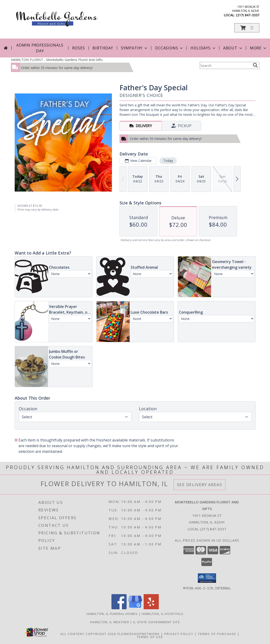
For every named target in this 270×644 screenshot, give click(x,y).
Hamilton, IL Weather (110, 622)
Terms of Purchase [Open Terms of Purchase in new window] (217, 634)
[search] (255, 65)
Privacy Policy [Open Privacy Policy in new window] (179, 634)
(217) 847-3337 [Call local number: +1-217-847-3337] (248, 15)
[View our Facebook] (119, 608)
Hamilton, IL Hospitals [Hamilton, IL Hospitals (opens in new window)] (163, 614)
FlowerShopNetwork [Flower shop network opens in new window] (139, 634)
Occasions (169, 48)
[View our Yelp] (151, 608)
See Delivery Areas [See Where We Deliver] (200, 485)
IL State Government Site (157, 622)
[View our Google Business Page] (135, 608)
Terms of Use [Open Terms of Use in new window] (150, 637)
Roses (78, 48)
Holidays (203, 48)
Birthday (103, 48)
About (233, 48)
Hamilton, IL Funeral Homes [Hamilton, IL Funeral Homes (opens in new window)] (112, 614)
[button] (247, 28)
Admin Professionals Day (40, 48)
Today (168, 161)
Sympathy (135, 48)
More (259, 48)
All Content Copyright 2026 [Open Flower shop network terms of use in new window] (88, 634)
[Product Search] (225, 65)
